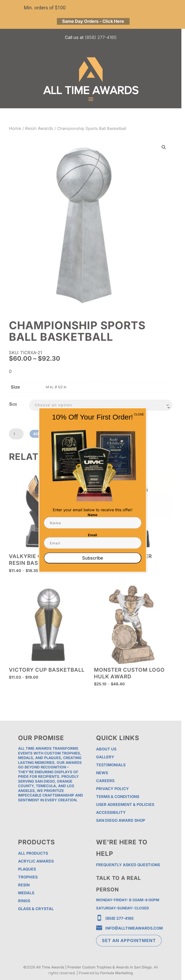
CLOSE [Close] (139, 414)
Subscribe (93, 558)
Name (92, 515)
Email (92, 535)
